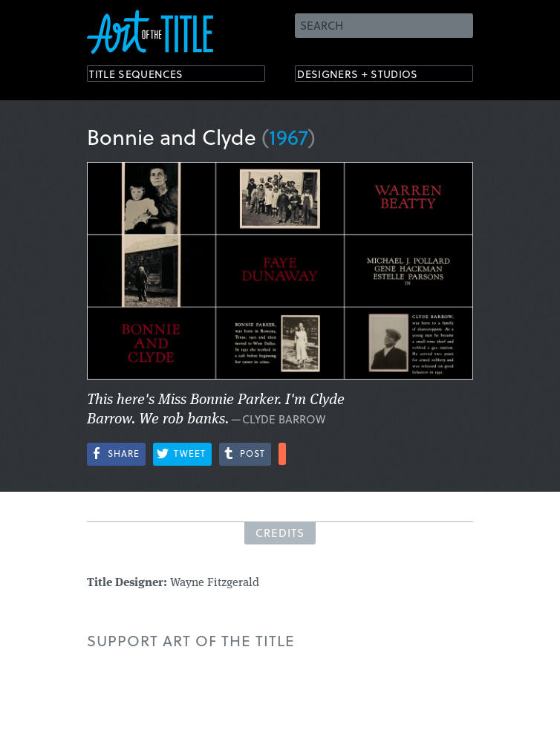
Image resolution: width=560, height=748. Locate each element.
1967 (289, 136)
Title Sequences (149, 76)
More (282, 454)
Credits (280, 533)
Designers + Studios (374, 76)
